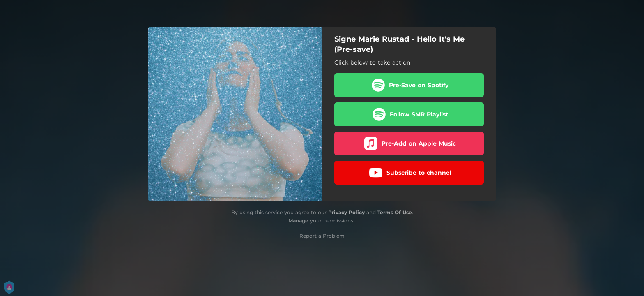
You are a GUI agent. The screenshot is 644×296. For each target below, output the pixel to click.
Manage (298, 221)
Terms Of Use (395, 212)
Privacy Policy (346, 212)
